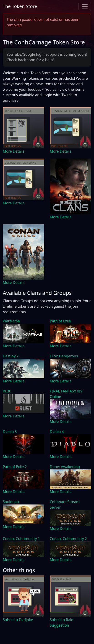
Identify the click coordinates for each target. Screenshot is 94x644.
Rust (7, 391)
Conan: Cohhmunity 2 (68, 539)
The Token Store (20, 6)
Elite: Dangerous (64, 356)
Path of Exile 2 (15, 467)
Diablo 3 (10, 432)
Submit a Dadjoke (18, 620)
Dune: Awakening (65, 467)
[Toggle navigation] (85, 6)
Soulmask (11, 502)
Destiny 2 (11, 356)
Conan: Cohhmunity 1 (21, 539)
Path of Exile (60, 321)
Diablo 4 (57, 432)
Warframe (11, 321)
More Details (14, 151)
